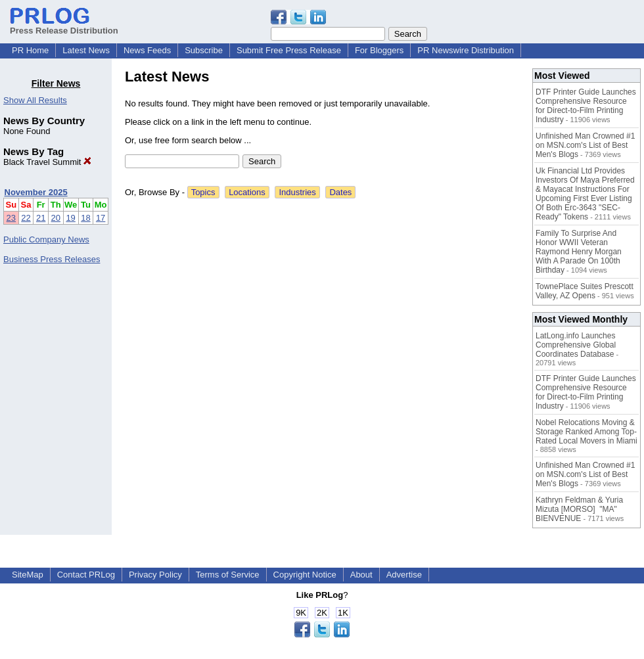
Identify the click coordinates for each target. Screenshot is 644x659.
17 (101, 218)
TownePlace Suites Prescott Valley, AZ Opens (585, 291)
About (361, 575)
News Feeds (147, 50)
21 (41, 218)
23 (11, 218)
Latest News (86, 50)
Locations (247, 192)
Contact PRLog (86, 575)
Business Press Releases (52, 259)
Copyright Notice (305, 575)
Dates (340, 192)
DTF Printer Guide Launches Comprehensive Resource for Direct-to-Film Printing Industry (586, 106)
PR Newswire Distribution (466, 50)
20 (56, 218)
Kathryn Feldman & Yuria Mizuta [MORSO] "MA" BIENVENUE (579, 509)
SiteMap (28, 575)
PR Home (30, 50)
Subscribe (204, 50)
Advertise (404, 575)
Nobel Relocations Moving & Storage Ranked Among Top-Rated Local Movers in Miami (586, 432)
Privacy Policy (155, 575)
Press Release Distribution (64, 26)
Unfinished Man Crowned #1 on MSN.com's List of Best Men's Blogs (585, 145)
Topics (203, 192)
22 (26, 218)
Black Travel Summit (47, 162)
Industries (297, 192)
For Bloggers (379, 50)
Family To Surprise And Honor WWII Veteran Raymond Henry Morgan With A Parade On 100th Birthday (579, 252)
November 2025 (36, 192)
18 (85, 218)
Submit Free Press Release (289, 50)
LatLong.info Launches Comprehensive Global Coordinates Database (576, 345)
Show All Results (35, 100)
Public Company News (46, 239)
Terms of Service (228, 575)
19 (70, 218)
